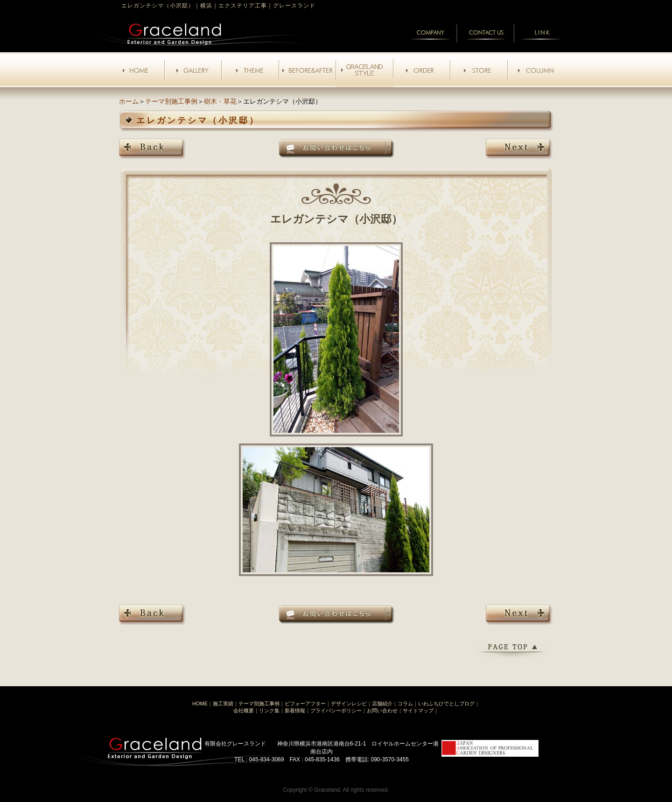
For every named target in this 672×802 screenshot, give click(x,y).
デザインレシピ (349, 704)
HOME (200, 704)
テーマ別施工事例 (171, 101)
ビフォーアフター (305, 704)
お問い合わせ (382, 711)
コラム (405, 704)
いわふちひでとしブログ (446, 704)
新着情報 (295, 711)
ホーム (129, 101)
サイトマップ (418, 711)
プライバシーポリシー (336, 711)
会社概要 (244, 711)
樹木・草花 (220, 101)
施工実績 (223, 704)
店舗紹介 (382, 704)
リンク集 (269, 711)
